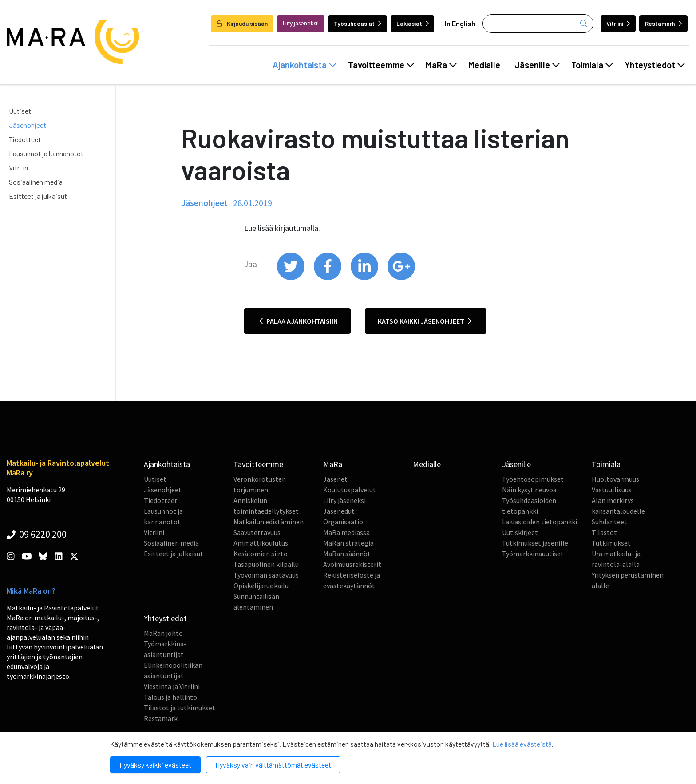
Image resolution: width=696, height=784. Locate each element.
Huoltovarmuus (615, 479)
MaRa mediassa (346, 532)
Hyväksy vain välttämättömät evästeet (273, 765)
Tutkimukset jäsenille (535, 543)
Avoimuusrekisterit (352, 564)
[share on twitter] (291, 278)
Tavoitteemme (381, 65)
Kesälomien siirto (261, 554)
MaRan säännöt (347, 554)
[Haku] (538, 24)
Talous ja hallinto (170, 697)
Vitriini (618, 23)
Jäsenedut (339, 511)
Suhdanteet (609, 522)
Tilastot (604, 532)
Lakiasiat (413, 23)
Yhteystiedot (655, 65)
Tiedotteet (25, 139)
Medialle (484, 65)
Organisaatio (343, 522)
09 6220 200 (37, 534)
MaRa (441, 65)
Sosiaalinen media (36, 182)
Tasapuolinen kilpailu (266, 564)
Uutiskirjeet (520, 532)
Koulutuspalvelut (350, 490)
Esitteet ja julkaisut (38, 196)
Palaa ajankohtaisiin (299, 321)
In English (460, 23)
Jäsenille (537, 65)
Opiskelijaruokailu (261, 586)
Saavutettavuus (257, 532)
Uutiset (20, 111)
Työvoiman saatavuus (266, 575)
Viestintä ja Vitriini (172, 686)
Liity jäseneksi (344, 500)
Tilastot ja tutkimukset (180, 708)
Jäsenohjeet (28, 125)
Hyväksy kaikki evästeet (155, 765)
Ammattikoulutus (261, 543)
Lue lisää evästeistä (522, 744)
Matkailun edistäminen (269, 522)
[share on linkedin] (365, 278)
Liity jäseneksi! (301, 23)
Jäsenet (335, 479)
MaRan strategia (348, 543)
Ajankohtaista (304, 65)
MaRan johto (163, 633)
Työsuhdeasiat (358, 23)
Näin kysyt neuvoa (529, 490)
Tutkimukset (611, 543)
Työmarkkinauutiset (533, 554)
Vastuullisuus (612, 490)
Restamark (663, 23)
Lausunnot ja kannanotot (46, 153)
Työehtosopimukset (533, 479)
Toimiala (592, 65)
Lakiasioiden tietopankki (540, 522)
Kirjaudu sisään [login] (242, 23)
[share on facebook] (328, 278)
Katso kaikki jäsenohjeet (425, 321)
